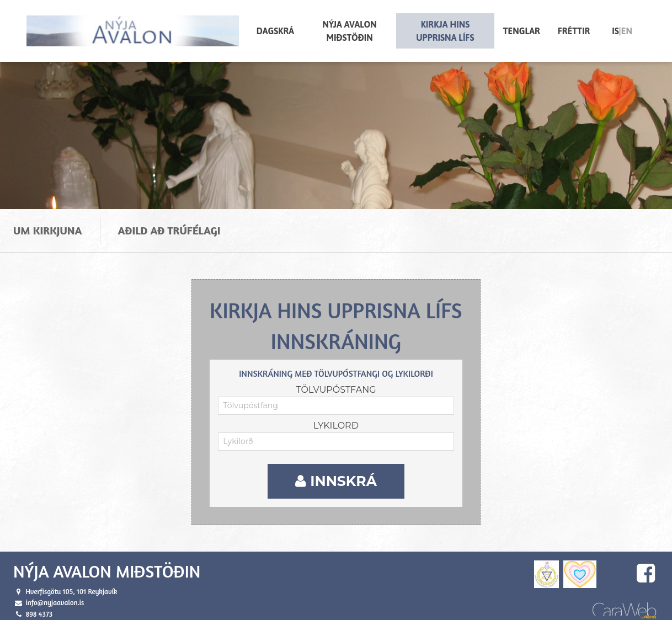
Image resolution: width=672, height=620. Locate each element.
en (627, 31)
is (615, 31)
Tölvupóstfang (336, 385)
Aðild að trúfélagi (169, 225)
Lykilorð (336, 421)
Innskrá (336, 476)
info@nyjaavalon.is (55, 598)
